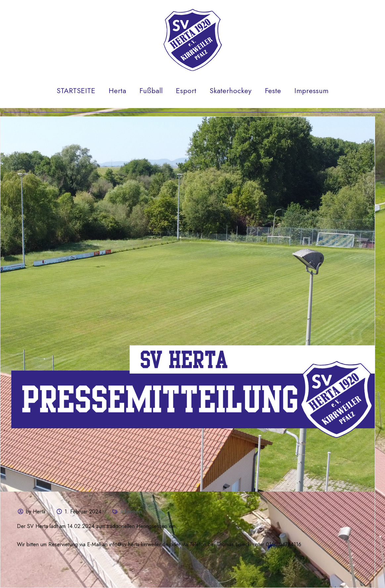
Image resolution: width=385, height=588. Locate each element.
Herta (117, 90)
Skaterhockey (231, 90)
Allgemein (131, 512)
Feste (273, 90)
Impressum (311, 90)
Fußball (151, 90)
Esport (186, 90)
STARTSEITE (76, 90)
